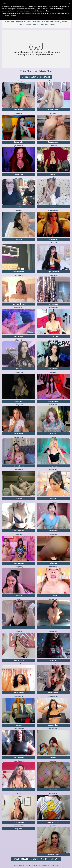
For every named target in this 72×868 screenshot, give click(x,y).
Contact (22, 866)
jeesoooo (19, 210)
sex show (19, 207)
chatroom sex (19, 693)
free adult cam (53, 142)
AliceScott (19, 340)
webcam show (19, 110)
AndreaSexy (53, 567)
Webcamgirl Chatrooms (14, 22)
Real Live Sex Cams (32, 22)
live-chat (19, 239)
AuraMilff (19, 243)
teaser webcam (19, 272)
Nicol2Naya (19, 81)
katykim (19, 502)
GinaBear (53, 826)
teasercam (19, 401)
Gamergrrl (19, 178)
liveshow (53, 757)
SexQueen (19, 113)
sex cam (53, 207)
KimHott (53, 664)
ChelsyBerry (19, 567)
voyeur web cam (19, 304)
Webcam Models (44, 866)
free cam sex (53, 304)
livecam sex (53, 660)
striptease (53, 596)
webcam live (53, 239)
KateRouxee (19, 275)
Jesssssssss (19, 146)
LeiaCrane (53, 372)
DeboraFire (53, 146)
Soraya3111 (19, 372)
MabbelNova (19, 696)
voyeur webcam (53, 272)
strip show (53, 563)
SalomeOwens (53, 696)
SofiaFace (19, 534)
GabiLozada (53, 470)
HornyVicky (53, 793)
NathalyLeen (53, 275)
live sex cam (19, 434)
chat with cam (53, 369)
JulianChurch (19, 437)
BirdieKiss (53, 502)
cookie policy (44, 11)
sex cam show (53, 401)
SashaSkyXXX (19, 308)
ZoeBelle (19, 632)
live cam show (19, 757)
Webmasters (55, 866)
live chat (53, 498)
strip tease (19, 829)
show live (19, 369)
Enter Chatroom (29, 71)
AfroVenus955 (19, 826)
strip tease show (53, 822)
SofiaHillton (53, 729)
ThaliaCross (53, 81)
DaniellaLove (53, 178)
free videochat (53, 693)
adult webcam (19, 531)
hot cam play (19, 142)
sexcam (19, 725)
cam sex (53, 434)
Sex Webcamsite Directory (51, 22)
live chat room (19, 466)
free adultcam (19, 822)
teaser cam (19, 174)
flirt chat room (53, 110)
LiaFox (19, 793)
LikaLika (53, 437)
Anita (19, 599)
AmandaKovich (19, 729)
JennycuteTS (19, 664)
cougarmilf (53, 761)
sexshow (19, 498)
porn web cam (19, 660)
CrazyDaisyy (53, 405)
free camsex (53, 531)
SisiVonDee (53, 534)
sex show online (53, 855)
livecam (53, 628)
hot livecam (53, 790)
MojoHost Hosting (32, 866)
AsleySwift (53, 243)
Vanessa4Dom (53, 340)
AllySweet (53, 113)
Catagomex (53, 599)
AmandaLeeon (19, 761)
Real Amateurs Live (48, 24)
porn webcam (19, 563)
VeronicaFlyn (53, 308)
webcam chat (19, 336)
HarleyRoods (19, 405)
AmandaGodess (53, 210)
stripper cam (53, 336)
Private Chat (45, 71)
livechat (53, 174)
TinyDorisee (19, 470)
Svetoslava (53, 632)
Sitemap (15, 866)
